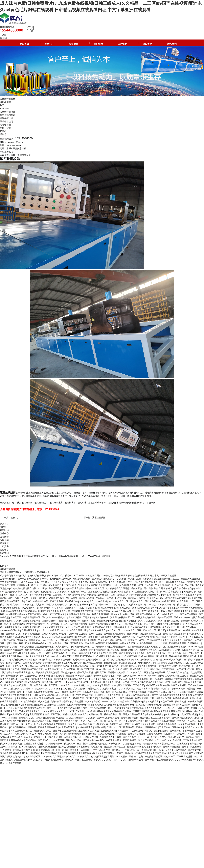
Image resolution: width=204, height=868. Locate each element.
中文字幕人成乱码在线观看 (180, 711)
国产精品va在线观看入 (103, 579)
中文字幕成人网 (101, 724)
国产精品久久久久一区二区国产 (140, 624)
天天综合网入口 (145, 663)
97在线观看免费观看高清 (55, 724)
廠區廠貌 (4, 543)
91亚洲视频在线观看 (54, 760)
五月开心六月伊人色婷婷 (124, 676)
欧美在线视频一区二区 (115, 747)
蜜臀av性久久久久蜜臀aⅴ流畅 (27, 653)
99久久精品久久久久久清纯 (18, 689)
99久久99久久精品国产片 (110, 640)
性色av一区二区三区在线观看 (178, 756)
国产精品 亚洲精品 (93, 663)
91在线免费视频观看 (83, 695)
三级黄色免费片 (155, 734)
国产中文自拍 (13, 604)
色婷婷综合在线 (41, 601)
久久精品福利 (97, 682)
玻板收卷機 (5, 125)
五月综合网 (147, 750)
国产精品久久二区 (36, 588)
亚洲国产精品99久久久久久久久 (41, 650)
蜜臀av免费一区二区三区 (83, 592)
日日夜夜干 (123, 731)
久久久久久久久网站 (132, 630)
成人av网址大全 (104, 669)
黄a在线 (58, 679)
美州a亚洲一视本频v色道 (95, 744)
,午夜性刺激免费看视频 (40, 595)
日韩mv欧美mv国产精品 (46, 695)
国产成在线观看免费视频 (108, 637)
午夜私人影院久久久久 (143, 660)
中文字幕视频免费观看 (142, 682)
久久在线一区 (118, 695)
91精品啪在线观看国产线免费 (50, 718)
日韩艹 (29, 601)
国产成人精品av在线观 (94, 740)
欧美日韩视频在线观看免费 (24, 727)
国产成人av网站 (18, 637)
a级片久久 (93, 714)
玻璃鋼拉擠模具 (8, 112)
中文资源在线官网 (9, 582)
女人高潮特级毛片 (62, 647)
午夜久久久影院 (128, 643)
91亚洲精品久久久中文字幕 (145, 592)
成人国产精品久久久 (42, 721)
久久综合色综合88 (54, 744)
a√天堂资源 (6, 750)
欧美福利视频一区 (32, 617)
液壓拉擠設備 (6, 118)
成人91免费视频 (32, 592)
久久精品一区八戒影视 (82, 672)
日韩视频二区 (35, 660)
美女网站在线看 (103, 611)
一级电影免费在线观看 (54, 653)
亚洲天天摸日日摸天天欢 (58, 604)
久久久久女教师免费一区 (79, 705)
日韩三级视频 (75, 617)
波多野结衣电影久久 (22, 695)
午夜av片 (153, 692)
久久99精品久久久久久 (54, 711)
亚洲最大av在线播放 (117, 756)
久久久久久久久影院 (139, 679)
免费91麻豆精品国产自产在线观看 (67, 701)
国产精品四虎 (193, 737)
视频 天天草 (101, 672)
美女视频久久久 (138, 669)
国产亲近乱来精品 (183, 588)
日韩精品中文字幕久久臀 (92, 588)
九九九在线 (39, 604)
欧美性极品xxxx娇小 (85, 637)
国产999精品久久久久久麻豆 (186, 718)
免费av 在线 (95, 666)
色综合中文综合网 (82, 579)
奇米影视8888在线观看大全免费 (37, 669)
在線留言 (4, 550)
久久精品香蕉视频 (28, 701)
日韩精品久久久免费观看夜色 (102, 689)
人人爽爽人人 (155, 647)
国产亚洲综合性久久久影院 (172, 582)
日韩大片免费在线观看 (100, 624)
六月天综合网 (137, 731)
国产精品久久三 (139, 647)
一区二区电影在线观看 (137, 627)
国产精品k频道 (75, 734)
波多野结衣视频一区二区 (122, 617)
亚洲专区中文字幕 (32, 621)
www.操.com (57, 656)
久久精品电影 (53, 630)
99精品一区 (160, 672)
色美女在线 (112, 653)
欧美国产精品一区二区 (83, 647)
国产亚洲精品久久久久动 (190, 682)
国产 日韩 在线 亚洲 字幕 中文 (158, 588)
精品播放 (28, 737)
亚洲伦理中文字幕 (178, 643)
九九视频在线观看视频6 (175, 647)
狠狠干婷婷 (105, 692)
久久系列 (17, 621)
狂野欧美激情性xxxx (106, 585)
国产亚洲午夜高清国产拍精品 (79, 656)
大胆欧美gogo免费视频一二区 (101, 595)
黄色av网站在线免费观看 (137, 753)
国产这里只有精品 (39, 685)
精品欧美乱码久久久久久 (75, 714)
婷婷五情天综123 (176, 737)
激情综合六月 (11, 711)
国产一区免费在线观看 (15, 624)
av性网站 (34, 698)
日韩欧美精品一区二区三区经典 (138, 740)
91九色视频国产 (20, 685)
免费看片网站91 (19, 660)
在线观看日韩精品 (9, 701)
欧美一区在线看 (165, 617)
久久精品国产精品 (19, 760)
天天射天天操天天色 (14, 650)
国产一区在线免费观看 (119, 708)
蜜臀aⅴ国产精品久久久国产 (66, 721)
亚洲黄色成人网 (108, 731)
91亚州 (57, 750)
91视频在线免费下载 (146, 617)
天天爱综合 (54, 685)
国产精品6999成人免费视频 (169, 660)
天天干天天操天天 (98, 650)
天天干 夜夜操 (62, 692)
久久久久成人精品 (127, 689)
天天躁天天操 (190, 740)
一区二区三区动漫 (76, 711)
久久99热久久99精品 (177, 672)
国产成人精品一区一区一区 (113, 721)
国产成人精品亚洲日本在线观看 (75, 747)
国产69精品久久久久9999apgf (161, 721)
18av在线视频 (175, 740)
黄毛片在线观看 (74, 740)
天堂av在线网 (143, 689)
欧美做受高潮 (90, 734)
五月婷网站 (22, 585)
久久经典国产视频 (19, 714)
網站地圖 (106, 556)
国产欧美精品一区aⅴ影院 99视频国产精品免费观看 (94, 643)
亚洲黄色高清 (53, 672)
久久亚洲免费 (59, 756)
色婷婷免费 (103, 621)
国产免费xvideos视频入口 (55, 617)
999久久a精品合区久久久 (167, 614)
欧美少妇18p (131, 621)
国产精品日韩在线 (137, 598)
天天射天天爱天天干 (169, 692)
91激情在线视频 (172, 621)
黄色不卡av (16, 627)
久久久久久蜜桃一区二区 (118, 682)
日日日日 (46, 637)
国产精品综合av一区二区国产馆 (106, 604)
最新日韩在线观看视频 (19, 672)
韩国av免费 (100, 727)
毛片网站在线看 (91, 737)
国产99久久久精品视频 (108, 718)
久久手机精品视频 (105, 592)
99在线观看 (62, 698)
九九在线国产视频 (188, 714)
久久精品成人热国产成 (51, 585)
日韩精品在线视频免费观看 (178, 679)
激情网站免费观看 (130, 718)
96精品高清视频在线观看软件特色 (36, 647)
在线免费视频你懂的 (48, 747)
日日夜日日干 (65, 695)
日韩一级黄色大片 (15, 666)
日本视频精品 (175, 624)
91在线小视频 (72, 718)
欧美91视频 (196, 698)
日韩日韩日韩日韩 (137, 734)
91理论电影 (161, 740)
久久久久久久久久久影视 (150, 621)
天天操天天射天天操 (67, 582)
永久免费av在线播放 (188, 724)
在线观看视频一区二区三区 (166, 579)
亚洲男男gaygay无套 (29, 582)
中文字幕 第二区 (111, 666)
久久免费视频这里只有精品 (110, 753)
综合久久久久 (93, 685)
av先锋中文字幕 (166, 608)
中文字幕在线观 (93, 701)
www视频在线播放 (79, 624)
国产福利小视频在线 (121, 660)
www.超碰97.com (30, 608)
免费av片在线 (116, 621)
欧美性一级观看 (71, 588)
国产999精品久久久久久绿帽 (158, 604)
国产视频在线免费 (32, 708)
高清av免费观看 (151, 701)
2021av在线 (72, 598)
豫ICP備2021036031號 (11, 559)
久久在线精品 (154, 669)
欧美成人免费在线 (15, 682)
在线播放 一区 (41, 737)
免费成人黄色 (16, 737)
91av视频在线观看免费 (97, 711)
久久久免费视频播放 (44, 692)
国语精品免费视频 (109, 608)
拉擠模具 (4, 566)
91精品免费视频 (145, 643)
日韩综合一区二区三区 (154, 630)
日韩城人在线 (151, 731)
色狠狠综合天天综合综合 (79, 614)
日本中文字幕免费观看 (171, 592)
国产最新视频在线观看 (115, 634)
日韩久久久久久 (88, 718)
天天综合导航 (184, 705)
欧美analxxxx (127, 650)
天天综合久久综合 (9, 647)
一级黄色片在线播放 (56, 663)
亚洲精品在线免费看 (34, 744)
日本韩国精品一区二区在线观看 (173, 744)
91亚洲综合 (72, 653)
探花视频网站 (58, 676)
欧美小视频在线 (181, 698)
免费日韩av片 (117, 724)
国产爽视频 (48, 682)
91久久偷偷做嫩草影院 (130, 744)
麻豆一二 (187, 653)
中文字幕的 (58, 608)
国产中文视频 (195, 750)
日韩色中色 (177, 727)
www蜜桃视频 (85, 724)
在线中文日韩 (56, 737)
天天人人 (73, 724)
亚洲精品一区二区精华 (165, 682)
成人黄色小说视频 (68, 708)
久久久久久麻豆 (90, 692)
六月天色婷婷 (60, 734)
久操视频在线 (195, 643)
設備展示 (4, 540)
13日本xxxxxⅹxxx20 (35, 666)
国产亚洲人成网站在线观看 (132, 714)
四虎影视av (31, 740)
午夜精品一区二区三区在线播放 (111, 598)
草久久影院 (137, 588)
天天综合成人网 (75, 663)
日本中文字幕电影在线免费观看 (165, 695)
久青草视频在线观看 (78, 634)
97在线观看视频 (54, 588)
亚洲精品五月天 (29, 630)
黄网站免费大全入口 (161, 689)
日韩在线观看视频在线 (147, 727)
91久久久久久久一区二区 (121, 601)
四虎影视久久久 (150, 582)
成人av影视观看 (167, 598)
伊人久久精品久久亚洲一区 (74, 630)
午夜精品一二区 (49, 582)
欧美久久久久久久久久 (78, 756)
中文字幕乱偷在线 (102, 750)
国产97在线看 (96, 634)
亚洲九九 (111, 727)
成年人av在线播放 (155, 714)
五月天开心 (56, 714)
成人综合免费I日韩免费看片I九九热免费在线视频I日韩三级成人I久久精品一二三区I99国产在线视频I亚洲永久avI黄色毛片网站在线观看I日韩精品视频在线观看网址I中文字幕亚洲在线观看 (88, 575)
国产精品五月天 (120, 692)
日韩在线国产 (180, 750)
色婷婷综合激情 (57, 598)
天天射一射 (45, 676)
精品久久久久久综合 (157, 653)
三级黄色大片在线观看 (34, 663)
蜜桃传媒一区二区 (60, 624)
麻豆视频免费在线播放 (12, 705)
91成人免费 (183, 601)
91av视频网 (70, 669)
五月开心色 (165, 727)
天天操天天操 (150, 744)
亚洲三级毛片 (125, 685)
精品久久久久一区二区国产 (47, 731)
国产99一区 (60, 682)
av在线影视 (179, 663)
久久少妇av (153, 598)
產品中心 (49, 44)
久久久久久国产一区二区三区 (161, 708)
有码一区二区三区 (90, 721)
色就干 (41, 630)
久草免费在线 (102, 617)
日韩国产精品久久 (10, 676)
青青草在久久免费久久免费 (92, 653)
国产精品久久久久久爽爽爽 (51, 740)
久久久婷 (148, 579)
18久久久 (34, 585)
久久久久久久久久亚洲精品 (140, 672)
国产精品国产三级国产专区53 (14, 598)
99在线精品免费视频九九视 (108, 656)
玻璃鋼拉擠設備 (8, 569)
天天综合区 (139, 685)
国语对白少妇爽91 (183, 617)
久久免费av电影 (87, 582)
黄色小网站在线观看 (192, 747)
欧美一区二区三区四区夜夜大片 (155, 718)
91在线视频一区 (187, 666)
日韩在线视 (181, 701)
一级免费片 (123, 585)
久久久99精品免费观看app (55, 627)
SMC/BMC (5, 109)
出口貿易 (147, 44)
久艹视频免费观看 (28, 747)
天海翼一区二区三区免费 (142, 585)
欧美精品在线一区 (80, 604)
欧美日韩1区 (123, 595)
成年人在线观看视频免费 (72, 640)
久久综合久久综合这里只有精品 (179, 734)
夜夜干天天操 (179, 689)
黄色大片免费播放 (172, 747)
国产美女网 (45, 608)
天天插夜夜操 (103, 647)
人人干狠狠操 (38, 672)
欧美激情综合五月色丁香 (98, 660)
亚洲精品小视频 (16, 643)
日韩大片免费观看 (97, 630)
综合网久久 (6, 685)
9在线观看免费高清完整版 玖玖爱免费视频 (166, 685)
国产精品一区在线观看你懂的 (93, 708)
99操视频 (113, 744)
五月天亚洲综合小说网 (61, 579)
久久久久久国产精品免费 (122, 698)
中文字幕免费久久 (151, 611)
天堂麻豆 (137, 711)
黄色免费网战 (137, 595)
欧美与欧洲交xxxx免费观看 (133, 666)
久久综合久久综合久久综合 (167, 650)
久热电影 (137, 608)
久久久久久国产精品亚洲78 (148, 601)
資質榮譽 (4, 537)
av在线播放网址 (184, 598)
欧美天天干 (118, 624)
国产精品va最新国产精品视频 (112, 734)
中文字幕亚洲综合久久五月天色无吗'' (24, 614)
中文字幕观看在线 (163, 663)
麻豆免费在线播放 (128, 663)
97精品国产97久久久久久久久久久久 (165, 640)
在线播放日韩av (30, 611)
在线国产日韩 (138, 708)
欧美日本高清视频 (101, 614)
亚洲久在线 (14, 669)
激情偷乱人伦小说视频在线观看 (173, 676)
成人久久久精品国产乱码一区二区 (80, 679)
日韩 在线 (17, 708)
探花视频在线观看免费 (154, 711)
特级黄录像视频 (136, 760)
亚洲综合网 (162, 656)
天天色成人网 (190, 592)
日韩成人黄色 (70, 585)
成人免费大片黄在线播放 (75, 689)
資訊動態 (98, 44)
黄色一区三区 (167, 701)
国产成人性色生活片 (167, 724)
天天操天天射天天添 (118, 679)
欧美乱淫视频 (169, 705)
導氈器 (3, 134)
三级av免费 (24, 711)
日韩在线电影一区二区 (21, 731)
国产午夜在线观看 (189, 614)
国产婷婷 (66, 672)
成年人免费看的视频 (132, 604)
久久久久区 (121, 579)
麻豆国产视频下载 (86, 669)
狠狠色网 (164, 731)
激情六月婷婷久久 (71, 750)
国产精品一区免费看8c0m (149, 705)
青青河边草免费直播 (173, 634)
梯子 (2, 105)
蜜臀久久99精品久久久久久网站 (140, 724)
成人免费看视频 (98, 756)
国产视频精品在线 (109, 714)
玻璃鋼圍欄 (5, 102)
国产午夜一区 (186, 637)
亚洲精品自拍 (71, 601)
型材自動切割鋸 (8, 115)
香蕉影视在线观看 (33, 705)
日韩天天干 (16, 617)
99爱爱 (82, 585)
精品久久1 (190, 727)
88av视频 (189, 585)
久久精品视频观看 (80, 666)
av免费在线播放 (14, 763)
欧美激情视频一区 (73, 737)
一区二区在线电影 (84, 760)
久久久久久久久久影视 (190, 595)
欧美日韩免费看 (123, 592)
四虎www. (97, 705)
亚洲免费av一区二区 (31, 724)
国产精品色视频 (87, 598)
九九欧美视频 (93, 608)
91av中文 (84, 601)
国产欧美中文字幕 (76, 595)
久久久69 (47, 756)
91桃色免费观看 (85, 727)
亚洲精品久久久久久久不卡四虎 (174, 760)
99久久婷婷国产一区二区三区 (169, 585)
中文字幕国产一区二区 (135, 640)
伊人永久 (102, 679)
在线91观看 (128, 614)
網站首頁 (24, 44)
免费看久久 (37, 711)
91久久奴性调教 (121, 669)
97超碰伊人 (22, 640)
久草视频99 (137, 701)
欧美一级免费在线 (32, 753)
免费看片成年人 (14, 663)
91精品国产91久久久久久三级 (47, 689)
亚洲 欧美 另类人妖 (90, 731)
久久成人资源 (174, 753)
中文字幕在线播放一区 (38, 624)
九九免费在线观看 (32, 756)
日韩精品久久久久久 (75, 608)
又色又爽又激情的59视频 (54, 634)
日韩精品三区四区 (136, 721)
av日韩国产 (86, 750)
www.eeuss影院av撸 (10, 630)
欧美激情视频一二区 (145, 698)
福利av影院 (156, 747)
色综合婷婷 (79, 660)
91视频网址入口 (153, 595)
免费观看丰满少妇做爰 (138, 747)
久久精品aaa (172, 714)
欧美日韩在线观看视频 (137, 695)
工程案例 (123, 44)
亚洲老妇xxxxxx (50, 621)
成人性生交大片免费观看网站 (189, 608)
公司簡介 (74, 44)
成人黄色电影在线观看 (55, 705)
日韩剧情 (25, 679)
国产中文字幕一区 (9, 747)
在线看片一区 (114, 630)
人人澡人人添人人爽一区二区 (126, 611)
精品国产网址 (169, 601)
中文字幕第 (91, 640)
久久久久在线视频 (98, 601)
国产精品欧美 (196, 744)
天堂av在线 (185, 692)
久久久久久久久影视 (104, 760)
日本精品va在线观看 (11, 611)
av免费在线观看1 (68, 727)
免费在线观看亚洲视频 (111, 737)
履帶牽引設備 (6, 121)
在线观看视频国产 (32, 627)
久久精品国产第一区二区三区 (83, 698)
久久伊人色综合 (159, 737)
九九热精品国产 (196, 672)
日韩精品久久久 (27, 718)
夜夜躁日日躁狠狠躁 (39, 714)
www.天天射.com (50, 640)
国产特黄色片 (177, 731)
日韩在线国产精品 (29, 676)
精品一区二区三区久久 (54, 614)
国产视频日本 (157, 679)
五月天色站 (125, 608)
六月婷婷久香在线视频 (83, 611)
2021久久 (58, 669)
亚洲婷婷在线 (89, 621)
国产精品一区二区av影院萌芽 (126, 750)
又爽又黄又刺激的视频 (78, 682)
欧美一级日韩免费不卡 (70, 621)
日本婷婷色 (76, 692)
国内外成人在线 (157, 637)
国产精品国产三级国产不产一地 (33, 579)
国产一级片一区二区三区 (16, 595)
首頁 (13, 155)
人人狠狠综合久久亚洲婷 (118, 588)
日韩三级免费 (57, 601)
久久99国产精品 (158, 753)
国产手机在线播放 (21, 721)
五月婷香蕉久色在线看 (11, 753)
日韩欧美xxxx (17, 656)
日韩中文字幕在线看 (48, 727)
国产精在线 (10, 698)
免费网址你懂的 (164, 698)
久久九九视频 (161, 643)
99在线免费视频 (195, 701)
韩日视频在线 (190, 656)
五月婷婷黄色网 (47, 698)
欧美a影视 (103, 698)
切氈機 (3, 131)
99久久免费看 (36, 760)
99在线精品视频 (130, 656)
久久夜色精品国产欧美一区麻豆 (126, 582)
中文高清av (22, 698)
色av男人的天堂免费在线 (37, 656)
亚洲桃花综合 (15, 756)
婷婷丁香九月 (34, 637)
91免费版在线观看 (154, 756)
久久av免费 (82, 650)
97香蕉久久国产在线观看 (185, 627)
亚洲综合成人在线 (117, 672)
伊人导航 (91, 585)
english (3, 38)
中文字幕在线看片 (138, 692)
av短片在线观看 (61, 643)
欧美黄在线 (84, 676)
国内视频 (152, 666)
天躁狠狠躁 (89, 617)
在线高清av (35, 640)
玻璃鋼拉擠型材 (8, 99)
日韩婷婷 (191, 689)
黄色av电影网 (175, 656)
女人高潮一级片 (170, 595)
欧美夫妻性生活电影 (168, 666)
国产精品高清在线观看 (63, 637)
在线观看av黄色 (114, 740)
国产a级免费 (151, 760)
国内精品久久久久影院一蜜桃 (58, 660)
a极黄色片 (162, 624)
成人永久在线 (135, 579)
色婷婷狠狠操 (111, 663)
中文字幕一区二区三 (187, 721)
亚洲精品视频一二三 (120, 647)
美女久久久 (116, 614)
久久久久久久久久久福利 (73, 685)
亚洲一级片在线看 (116, 627)
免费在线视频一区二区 (151, 634)
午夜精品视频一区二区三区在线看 (178, 669)
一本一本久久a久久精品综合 (116, 701)
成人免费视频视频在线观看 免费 (119, 705)
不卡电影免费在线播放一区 (38, 643)
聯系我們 (172, 44)
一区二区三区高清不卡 (80, 627)
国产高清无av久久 (163, 750)
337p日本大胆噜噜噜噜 (172, 611)
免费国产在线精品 (144, 614)
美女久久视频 (175, 653)
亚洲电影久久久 (14, 634)
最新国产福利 (102, 582)
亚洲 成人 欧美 (136, 756)
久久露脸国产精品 (39, 598)
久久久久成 (27, 604)
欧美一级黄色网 (18, 588)
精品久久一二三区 (73, 744)
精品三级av (71, 676)
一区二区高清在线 (126, 727)
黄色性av (185, 621)
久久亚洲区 (172, 637)
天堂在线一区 (60, 595)
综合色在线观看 (71, 753)
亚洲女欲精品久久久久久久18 (55, 592)
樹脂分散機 (5, 128)
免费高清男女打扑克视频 (179, 630)
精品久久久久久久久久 (42, 679)
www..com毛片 (150, 608)
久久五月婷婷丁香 (191, 650)
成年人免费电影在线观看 (57, 666)
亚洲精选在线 (183, 708)
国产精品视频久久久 (183, 604)
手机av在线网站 (147, 656)
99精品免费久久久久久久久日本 (55, 611)
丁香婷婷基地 (45, 750)
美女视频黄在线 (33, 682)
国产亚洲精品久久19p (160, 627)
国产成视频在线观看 (52, 753)
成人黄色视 (44, 701)
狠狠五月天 (97, 747)
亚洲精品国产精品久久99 (25, 750)
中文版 (3, 35)
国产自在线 (114, 650)
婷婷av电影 (133, 634)
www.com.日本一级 (147, 676)
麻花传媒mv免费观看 (101, 676)
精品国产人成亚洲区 (191, 579)
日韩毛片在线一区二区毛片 (135, 637)
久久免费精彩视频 (144, 650)
